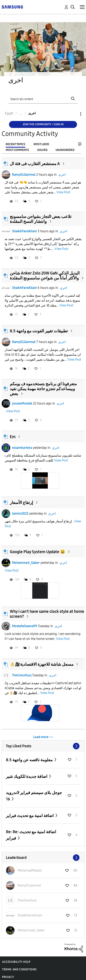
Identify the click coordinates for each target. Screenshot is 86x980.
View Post (63, 192)
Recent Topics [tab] (16, 144)
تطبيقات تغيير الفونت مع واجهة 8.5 (39, 331)
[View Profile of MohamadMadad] (30, 870)
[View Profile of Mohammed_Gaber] (31, 930)
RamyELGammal (24, 175)
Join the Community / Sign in (43, 124)
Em (13, 437)
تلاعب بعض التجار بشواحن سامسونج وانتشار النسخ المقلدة (41, 219)
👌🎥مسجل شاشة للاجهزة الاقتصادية (42, 664)
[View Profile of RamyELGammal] (29, 885)
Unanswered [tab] (65, 150)
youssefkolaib (22, 403)
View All (43, 746)
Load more (41, 737)
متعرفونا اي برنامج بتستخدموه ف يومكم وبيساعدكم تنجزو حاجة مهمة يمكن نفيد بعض (43, 389)
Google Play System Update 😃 (37, 552)
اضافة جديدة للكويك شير (27, 776)
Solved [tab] (42, 150)
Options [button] (74, 114)
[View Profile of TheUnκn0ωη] (27, 900)
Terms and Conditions (19, 969)
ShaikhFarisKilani (24, 231)
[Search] (43, 99)
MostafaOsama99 (25, 626)
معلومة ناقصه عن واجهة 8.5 (30, 760)
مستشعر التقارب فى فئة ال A (35, 164)
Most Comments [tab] (17, 150)
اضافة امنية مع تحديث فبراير (30, 816)
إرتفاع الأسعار (21, 503)
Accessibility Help (16, 962)
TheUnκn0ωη (22, 675)
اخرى (62, 175)
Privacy (8, 977)
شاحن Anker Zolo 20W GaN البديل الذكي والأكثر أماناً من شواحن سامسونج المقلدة (45, 276)
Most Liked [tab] (41, 144)
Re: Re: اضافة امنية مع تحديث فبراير (31, 835)
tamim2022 (20, 513)
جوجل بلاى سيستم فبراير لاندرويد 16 (34, 796)
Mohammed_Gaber (26, 563)
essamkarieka (22, 448)
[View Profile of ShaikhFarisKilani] (30, 915)
